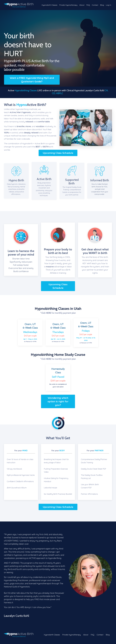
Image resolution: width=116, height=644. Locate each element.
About (81, 5)
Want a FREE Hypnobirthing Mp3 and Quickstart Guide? (32, 80)
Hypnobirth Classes (49, 5)
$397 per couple (58, 381)
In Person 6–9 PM (86, 341)
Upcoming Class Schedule (58, 153)
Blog (102, 5)
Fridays (86, 331)
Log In (108, 5)
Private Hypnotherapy (68, 5)
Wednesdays (30, 332)
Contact (95, 5)
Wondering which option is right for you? (58, 402)
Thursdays (58, 332)
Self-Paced (58, 377)
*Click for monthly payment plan (58, 313)
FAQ (88, 5)
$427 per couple (30, 336)
